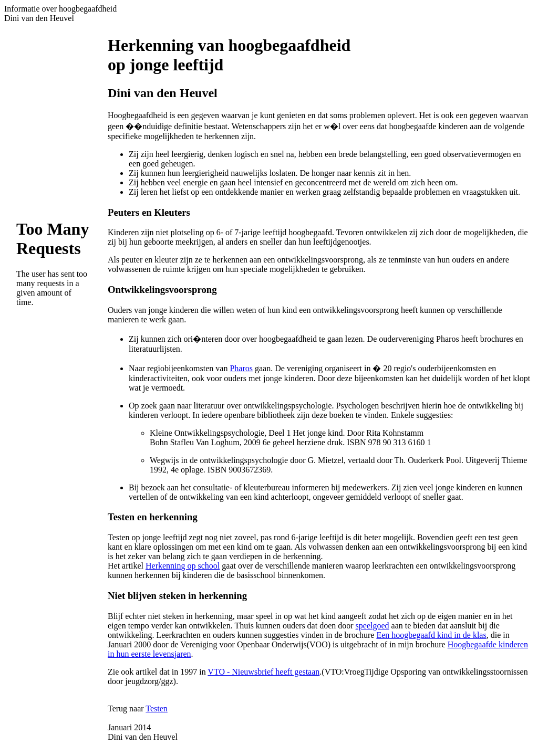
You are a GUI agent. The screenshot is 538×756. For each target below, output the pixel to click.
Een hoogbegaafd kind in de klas (431, 635)
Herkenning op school (183, 566)
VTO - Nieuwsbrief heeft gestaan (263, 672)
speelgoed (373, 626)
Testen (157, 708)
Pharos (241, 368)
